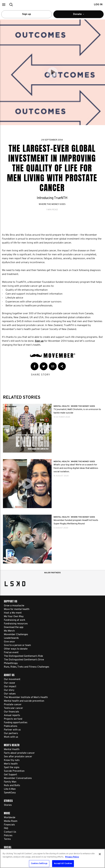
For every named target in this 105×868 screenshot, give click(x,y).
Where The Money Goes (52, 204)
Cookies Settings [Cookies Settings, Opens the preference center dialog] (39, 863)
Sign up (27, 14)
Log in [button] (98, 5)
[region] (53, 858)
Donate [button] (81, 16)
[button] (4, 5)
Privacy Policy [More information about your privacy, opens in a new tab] (72, 857)
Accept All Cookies (63, 863)
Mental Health (62, 406)
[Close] (100, 854)
